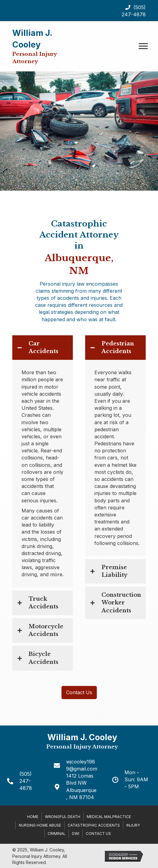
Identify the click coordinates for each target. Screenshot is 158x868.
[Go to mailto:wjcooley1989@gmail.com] (76, 765)
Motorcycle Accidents (46, 630)
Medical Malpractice (109, 817)
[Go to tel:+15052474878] (24, 781)
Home (33, 817)
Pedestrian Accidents (118, 347)
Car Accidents (43, 347)
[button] (143, 46)
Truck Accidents (43, 603)
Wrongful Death (63, 817)
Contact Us (98, 834)
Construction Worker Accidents (121, 603)
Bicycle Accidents (43, 658)
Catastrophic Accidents (94, 825)
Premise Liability (114, 571)
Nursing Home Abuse (40, 825)
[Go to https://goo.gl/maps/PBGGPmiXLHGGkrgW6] (76, 787)
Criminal (57, 834)
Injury (133, 825)
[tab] (43, 348)
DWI (76, 834)
